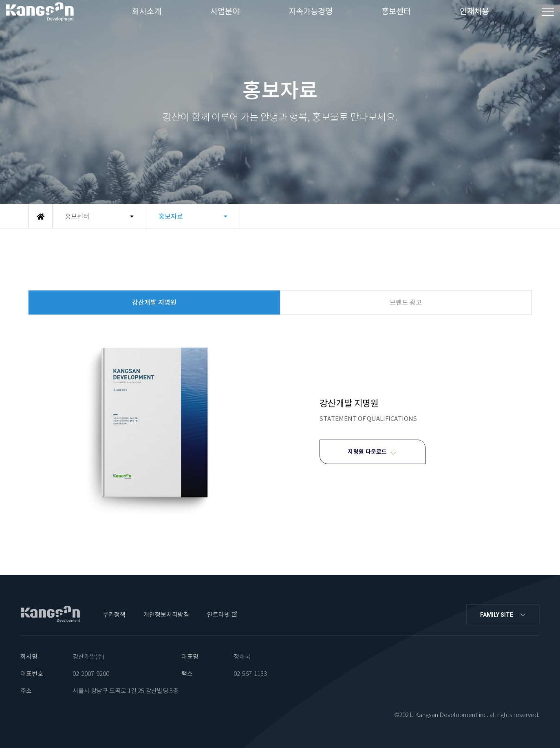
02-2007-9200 (91, 674)
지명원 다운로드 (367, 452)
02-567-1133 (250, 674)
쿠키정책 (114, 615)
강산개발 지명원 (154, 302)
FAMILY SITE (497, 615)
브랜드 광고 (406, 302)
